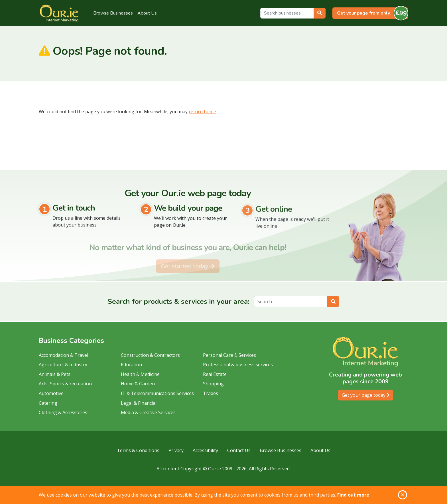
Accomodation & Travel (63, 355)
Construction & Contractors (150, 355)
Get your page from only (373, 13)
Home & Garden (138, 384)
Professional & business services (238, 365)
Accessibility (205, 450)
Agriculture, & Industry (63, 365)
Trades (211, 393)
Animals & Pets (55, 374)
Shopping (213, 384)
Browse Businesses (113, 13)
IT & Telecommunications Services (157, 393)
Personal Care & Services (229, 355)
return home (202, 112)
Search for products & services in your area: (178, 301)
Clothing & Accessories (63, 412)
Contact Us (239, 450)
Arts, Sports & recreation (65, 384)
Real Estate (215, 374)
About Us (147, 13)
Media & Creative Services (148, 412)
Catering (48, 403)
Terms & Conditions (138, 450)
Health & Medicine (140, 374)
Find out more (353, 495)
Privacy (176, 450)
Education (131, 365)
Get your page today (366, 395)
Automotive (51, 393)
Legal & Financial (139, 403)
